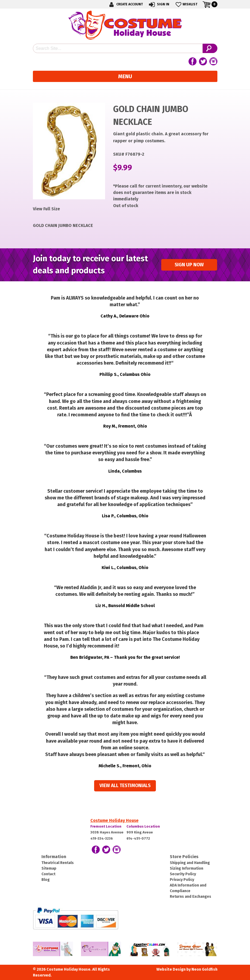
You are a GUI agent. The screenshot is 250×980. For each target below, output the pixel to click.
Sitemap (49, 868)
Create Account (125, 4)
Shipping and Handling (190, 863)
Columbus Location (143, 826)
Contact (48, 874)
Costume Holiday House (114, 820)
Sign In (159, 4)
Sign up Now (189, 265)
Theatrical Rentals (58, 863)
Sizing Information (186, 868)
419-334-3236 (102, 838)
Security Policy (183, 874)
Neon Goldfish (204, 969)
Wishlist (186, 4)
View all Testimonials (125, 786)
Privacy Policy (182, 880)
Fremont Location (106, 826)
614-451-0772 (138, 838)
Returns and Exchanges (191, 897)
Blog (46, 880)
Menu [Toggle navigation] (125, 76)
